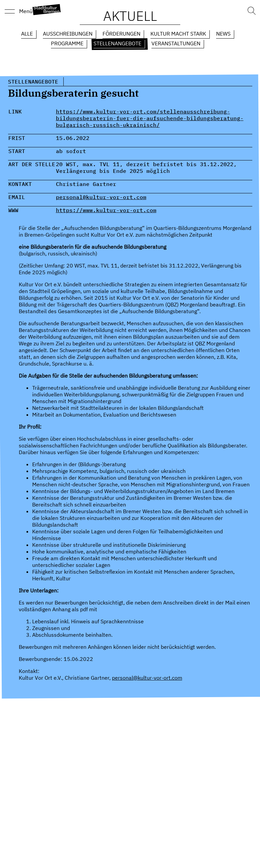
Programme (67, 43)
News (223, 34)
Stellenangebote (117, 43)
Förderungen (121, 34)
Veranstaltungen (176, 43)
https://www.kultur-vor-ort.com (106, 210)
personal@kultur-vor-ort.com (101, 197)
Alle (27, 34)
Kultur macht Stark (178, 34)
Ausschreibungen (68, 34)
